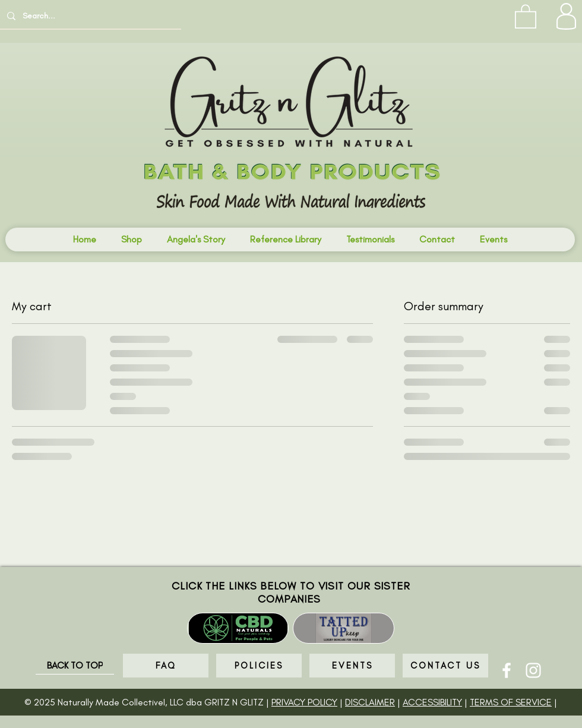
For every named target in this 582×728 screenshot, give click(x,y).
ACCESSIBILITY (432, 702)
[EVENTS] (352, 666)
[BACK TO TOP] (75, 666)
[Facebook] (507, 670)
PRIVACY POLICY (304, 702)
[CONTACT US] (445, 666)
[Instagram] (533, 670)
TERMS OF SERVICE (511, 702)
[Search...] (89, 16)
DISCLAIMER (370, 702)
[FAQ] (166, 666)
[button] (526, 16)
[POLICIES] (259, 666)
